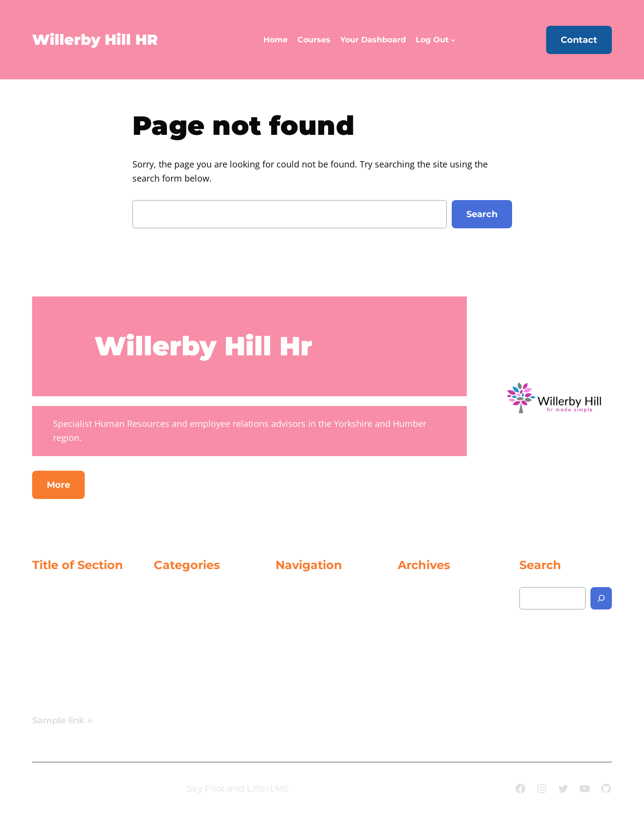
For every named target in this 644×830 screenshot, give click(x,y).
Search (482, 214)
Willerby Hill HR (95, 40)
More (58, 485)
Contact (579, 40)
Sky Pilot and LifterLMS (238, 789)
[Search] (601, 598)
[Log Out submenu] (453, 40)
